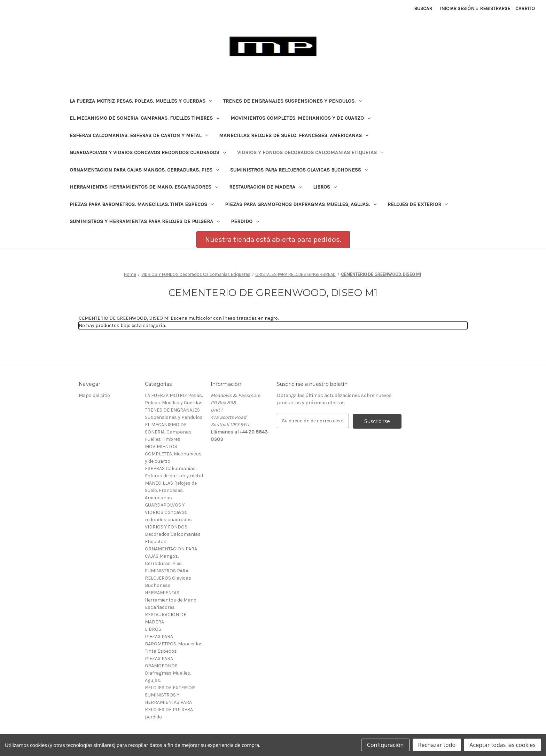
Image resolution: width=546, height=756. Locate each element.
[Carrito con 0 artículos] (525, 9)
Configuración (385, 745)
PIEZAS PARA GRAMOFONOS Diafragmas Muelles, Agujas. (301, 204)
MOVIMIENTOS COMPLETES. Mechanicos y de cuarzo (301, 118)
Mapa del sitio (94, 395)
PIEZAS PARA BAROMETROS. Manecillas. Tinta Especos (142, 204)
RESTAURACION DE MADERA (266, 187)
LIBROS (325, 187)
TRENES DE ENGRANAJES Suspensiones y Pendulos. (293, 101)
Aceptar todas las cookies (502, 745)
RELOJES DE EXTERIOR (418, 204)
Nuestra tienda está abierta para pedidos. (273, 239)
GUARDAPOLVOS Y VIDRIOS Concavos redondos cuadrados (148, 152)
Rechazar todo (437, 745)
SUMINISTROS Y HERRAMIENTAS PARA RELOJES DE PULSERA (145, 221)
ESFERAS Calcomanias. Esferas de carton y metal (139, 135)
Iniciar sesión (457, 9)
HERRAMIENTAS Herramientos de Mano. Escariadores (144, 187)
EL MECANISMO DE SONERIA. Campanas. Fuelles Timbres (145, 118)
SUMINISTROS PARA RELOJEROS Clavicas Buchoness (299, 170)
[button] (273, 240)
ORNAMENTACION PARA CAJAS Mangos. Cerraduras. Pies (144, 170)
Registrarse (495, 9)
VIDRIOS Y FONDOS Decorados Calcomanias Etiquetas (310, 152)
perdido (245, 221)
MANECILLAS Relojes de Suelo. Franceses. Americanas (294, 135)
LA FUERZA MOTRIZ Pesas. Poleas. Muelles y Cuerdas (141, 101)
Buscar (423, 9)
